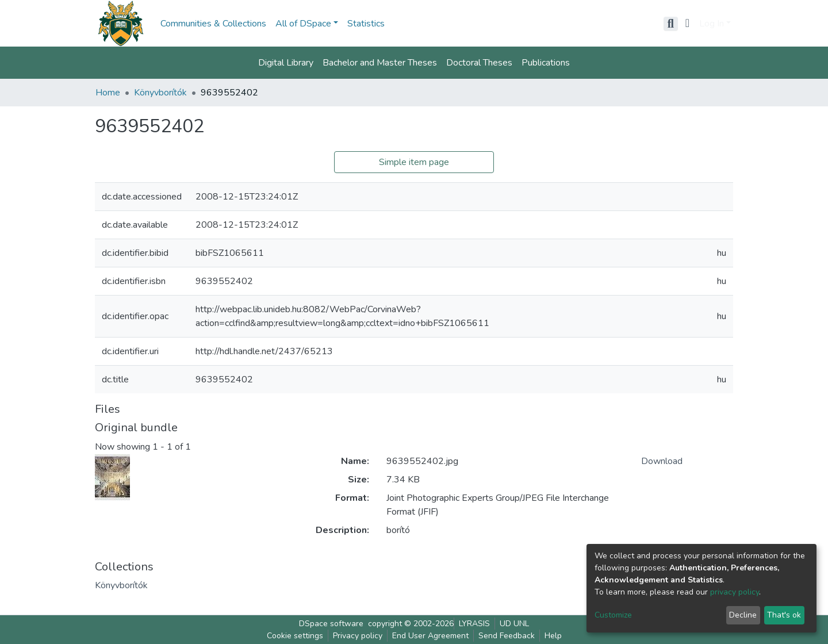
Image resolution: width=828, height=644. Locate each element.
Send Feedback (507, 636)
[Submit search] (671, 24)
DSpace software (331, 624)
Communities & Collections (213, 24)
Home (108, 93)
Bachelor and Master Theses (380, 63)
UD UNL (514, 624)
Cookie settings (295, 636)
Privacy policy (358, 636)
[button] (687, 24)
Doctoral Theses (479, 63)
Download (662, 461)
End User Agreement (430, 636)
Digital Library (286, 63)
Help (553, 636)
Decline (743, 615)
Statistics (366, 24)
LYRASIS (474, 624)
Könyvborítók (160, 93)
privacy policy (735, 592)
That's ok (784, 615)
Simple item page (414, 162)
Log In (712, 24)
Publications (546, 63)
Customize (613, 615)
